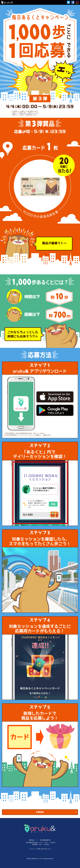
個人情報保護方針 (45, 840)
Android (53, 843)
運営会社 (32, 840)
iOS (46, 843)
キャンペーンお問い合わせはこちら (40, 849)
